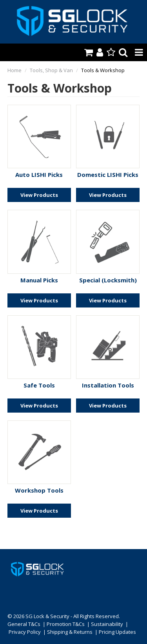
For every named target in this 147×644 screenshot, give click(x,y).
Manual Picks (39, 280)
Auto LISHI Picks (39, 175)
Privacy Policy (25, 632)
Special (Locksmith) (108, 280)
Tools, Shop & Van (51, 70)
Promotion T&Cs (66, 624)
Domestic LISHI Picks (108, 175)
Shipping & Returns (70, 632)
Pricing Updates (117, 632)
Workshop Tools (39, 490)
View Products (39, 195)
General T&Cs (24, 624)
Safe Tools (39, 385)
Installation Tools (108, 385)
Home (15, 70)
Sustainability (107, 624)
